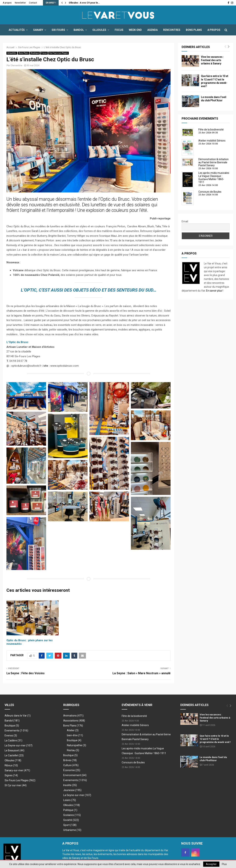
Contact (33, 3)
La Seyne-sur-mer (19, 745)
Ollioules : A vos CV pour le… (84, 3)
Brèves (70, 760)
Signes (11, 775)
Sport (70, 825)
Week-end (135, 30)
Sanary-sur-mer (17, 770)
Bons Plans (194, 30)
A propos (7, 3)
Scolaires (72, 815)
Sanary (38, 30)
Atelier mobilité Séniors (135, 725)
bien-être (75, 735)
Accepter (211, 864)
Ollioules (99, 30)
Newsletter (20, 3)
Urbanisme (72, 830)
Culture (71, 765)
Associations (74, 721)
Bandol (79, 30)
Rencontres (172, 30)
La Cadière (13, 740)
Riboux (11, 765)
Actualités (17, 30)
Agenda (152, 30)
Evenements (12, 731)
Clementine (16, 66)
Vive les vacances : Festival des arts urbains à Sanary (212, 60)
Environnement (75, 775)
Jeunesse (72, 790)
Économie (72, 770)
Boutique (35, 53)
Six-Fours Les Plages (59, 53)
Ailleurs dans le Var (18, 716)
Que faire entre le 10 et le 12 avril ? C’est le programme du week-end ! (215, 739)
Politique (70, 810)
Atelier (73, 730)
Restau (73, 750)
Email (185, 221)
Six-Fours (58, 30)
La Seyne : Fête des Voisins (26, 673)
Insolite (70, 785)
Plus (224, 864)
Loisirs (70, 800)
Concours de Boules (133, 762)
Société (71, 820)
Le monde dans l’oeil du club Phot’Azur (213, 759)
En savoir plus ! (215, 291)
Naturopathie (77, 745)
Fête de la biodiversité (134, 716)
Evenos (11, 736)
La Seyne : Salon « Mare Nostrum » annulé (142, 673)
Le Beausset (14, 750)
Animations (73, 716)
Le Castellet (14, 755)
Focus (119, 30)
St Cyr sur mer (16, 785)
